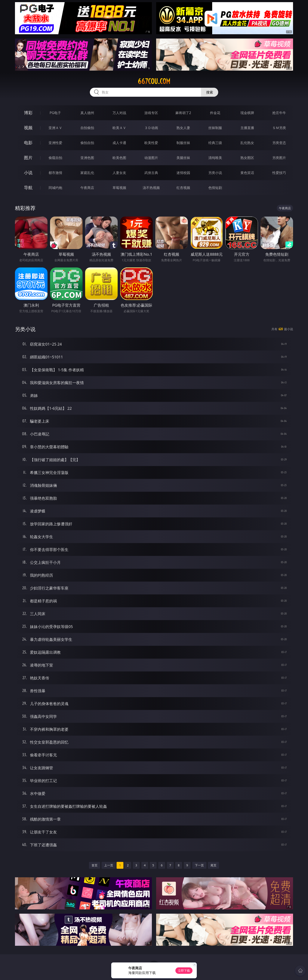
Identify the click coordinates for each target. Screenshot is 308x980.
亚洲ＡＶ (55, 128)
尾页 (213, 865)
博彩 (28, 113)
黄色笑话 (247, 173)
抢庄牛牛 (279, 113)
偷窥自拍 (55, 158)
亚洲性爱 (55, 143)
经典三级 (215, 143)
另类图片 (279, 158)
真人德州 (87, 113)
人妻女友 (119, 173)
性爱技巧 (279, 173)
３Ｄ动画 (151, 128)
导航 (28, 188)
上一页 (109, 865)
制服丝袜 (183, 143)
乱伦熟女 (247, 143)
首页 (95, 865)
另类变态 (279, 143)
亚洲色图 (87, 158)
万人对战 (119, 113)
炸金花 (215, 113)
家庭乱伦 (87, 173)
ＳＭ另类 (279, 128)
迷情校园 (183, 173)
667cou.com (154, 81)
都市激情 (55, 173)
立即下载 (184, 970)
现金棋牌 (247, 113)
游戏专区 (151, 113)
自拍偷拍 (87, 128)
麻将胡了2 (183, 113)
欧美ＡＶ (119, 128)
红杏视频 (183, 188)
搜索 (210, 92)
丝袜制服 (215, 128)
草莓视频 (119, 188)
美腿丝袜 (183, 158)
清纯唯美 (215, 158)
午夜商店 (87, 188)
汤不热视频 (151, 188)
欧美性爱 (151, 143)
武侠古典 (151, 173)
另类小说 (215, 173)
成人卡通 (119, 143)
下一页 (199, 865)
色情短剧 (215, 188)
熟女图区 (247, 158)
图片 (28, 158)
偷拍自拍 (87, 143)
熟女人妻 (183, 128)
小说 (28, 173)
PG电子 (55, 113)
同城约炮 (55, 188)
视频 (28, 128)
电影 (28, 143)
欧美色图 (119, 158)
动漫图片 (151, 158)
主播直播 (247, 128)
